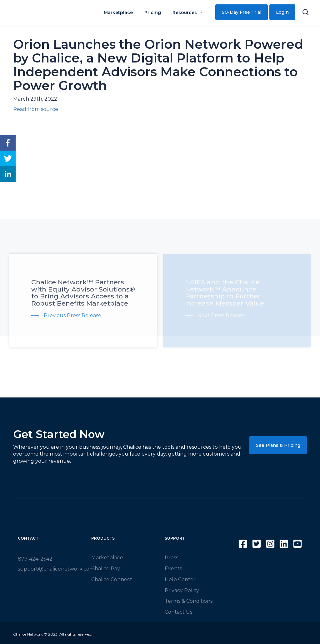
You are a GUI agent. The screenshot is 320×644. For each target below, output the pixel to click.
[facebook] (8, 143)
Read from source (36, 109)
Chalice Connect (112, 579)
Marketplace (107, 558)
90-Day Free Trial (242, 12)
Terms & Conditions (189, 601)
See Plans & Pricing (278, 445)
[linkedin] (8, 174)
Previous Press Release (72, 315)
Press (171, 558)
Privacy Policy (182, 590)
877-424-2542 (35, 559)
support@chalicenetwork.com (56, 569)
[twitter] (8, 158)
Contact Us (178, 612)
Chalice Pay (106, 569)
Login (282, 12)
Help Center (180, 579)
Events (173, 569)
